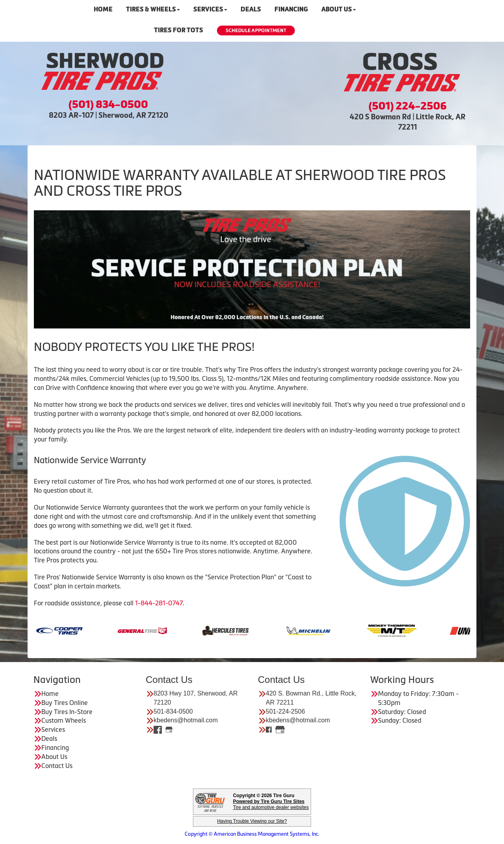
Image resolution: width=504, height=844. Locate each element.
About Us (54, 757)
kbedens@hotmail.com (186, 720)
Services (53, 729)
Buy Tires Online (65, 703)
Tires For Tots (179, 30)
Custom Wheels (64, 720)
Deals (49, 738)
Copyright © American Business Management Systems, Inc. (252, 834)
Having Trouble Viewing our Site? (252, 821)
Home (50, 694)
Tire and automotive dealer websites (271, 804)
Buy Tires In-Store (67, 712)
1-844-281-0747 (159, 603)
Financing (55, 748)
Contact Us (57, 766)
